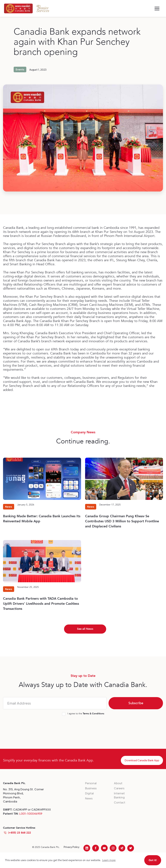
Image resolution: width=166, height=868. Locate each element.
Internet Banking (119, 795)
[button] (157, 9)
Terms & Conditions (93, 714)
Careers (119, 788)
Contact (120, 802)
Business (91, 788)
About (118, 783)
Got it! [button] (153, 860)
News (89, 798)
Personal (91, 783)
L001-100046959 (31, 814)
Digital (89, 793)
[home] (18, 8)
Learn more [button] (109, 860)
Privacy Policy (72, 847)
